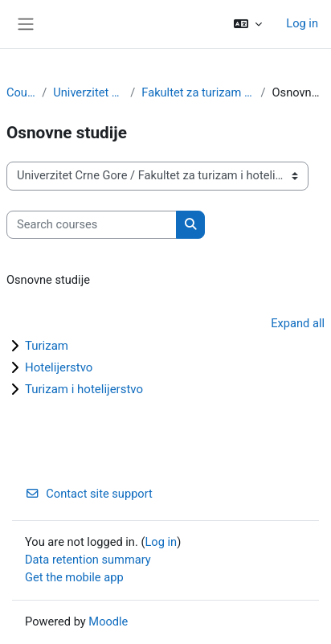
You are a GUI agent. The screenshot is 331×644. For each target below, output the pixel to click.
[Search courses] (92, 225)
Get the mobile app (74, 577)
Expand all (298, 323)
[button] (248, 24)
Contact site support (89, 494)
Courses (21, 92)
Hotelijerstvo (59, 367)
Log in (302, 23)
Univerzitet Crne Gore (88, 92)
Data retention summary (88, 560)
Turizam (47, 346)
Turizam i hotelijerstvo (84, 389)
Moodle (108, 621)
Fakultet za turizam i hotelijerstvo (198, 92)
